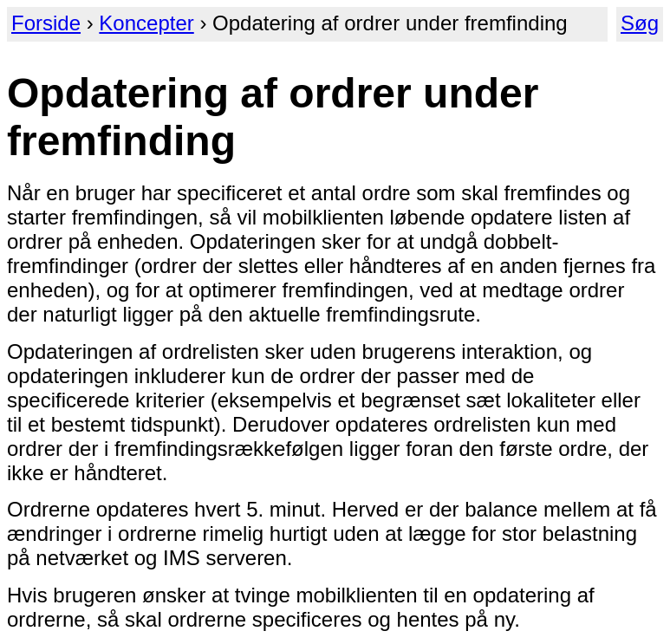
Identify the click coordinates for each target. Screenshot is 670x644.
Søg (640, 23)
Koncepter (146, 23)
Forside (46, 23)
